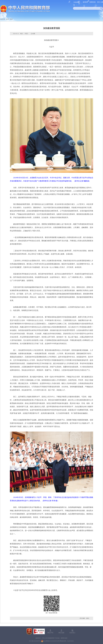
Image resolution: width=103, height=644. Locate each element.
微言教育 (85, 2)
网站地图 (61, 633)
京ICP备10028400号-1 (35, 641)
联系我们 (72, 633)
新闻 (11, 19)
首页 (7, 19)
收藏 (34, 34)
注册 (102, 2)
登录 (98, 2)
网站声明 (50, 633)
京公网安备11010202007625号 (51, 641)
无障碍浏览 (92, 2)
